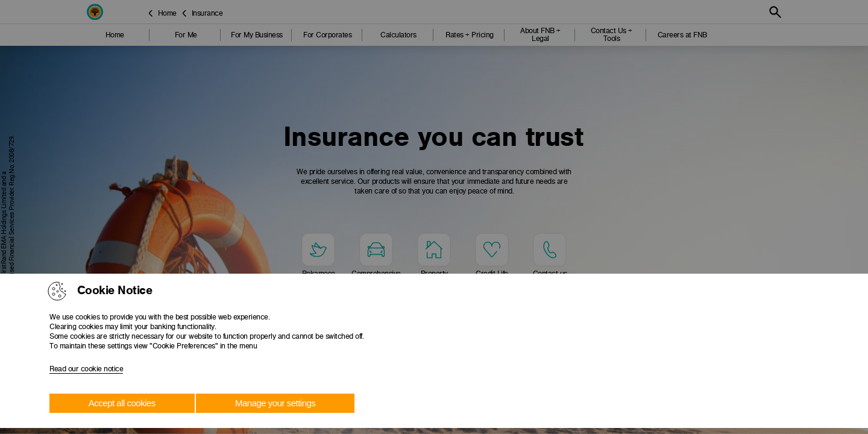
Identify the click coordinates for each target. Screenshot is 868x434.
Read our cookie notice (86, 369)
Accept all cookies (122, 403)
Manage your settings (275, 403)
